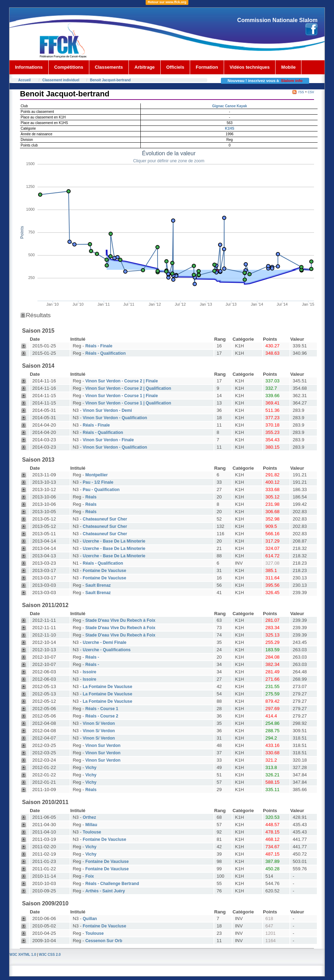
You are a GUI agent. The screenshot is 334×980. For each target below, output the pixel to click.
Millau (91, 825)
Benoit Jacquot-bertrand (110, 80)
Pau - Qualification (101, 490)
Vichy (91, 768)
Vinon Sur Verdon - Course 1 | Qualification (128, 403)
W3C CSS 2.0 (50, 955)
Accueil (25, 80)
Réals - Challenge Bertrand (112, 884)
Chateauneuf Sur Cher (105, 519)
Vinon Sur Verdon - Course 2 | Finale (122, 381)
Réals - (92, 657)
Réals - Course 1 (102, 709)
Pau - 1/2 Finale (98, 482)
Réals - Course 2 (102, 716)
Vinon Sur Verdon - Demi (107, 410)
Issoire (89, 672)
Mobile (288, 67)
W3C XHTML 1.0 (23, 955)
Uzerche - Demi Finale (105, 642)
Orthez (89, 817)
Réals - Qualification (106, 353)
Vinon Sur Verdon (103, 746)
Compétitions (69, 67)
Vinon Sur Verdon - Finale (108, 440)
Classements (109, 67)
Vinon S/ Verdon (99, 723)
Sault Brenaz (98, 585)
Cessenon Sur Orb (104, 941)
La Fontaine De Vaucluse (107, 687)
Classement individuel (61, 80)
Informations (29, 67)
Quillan (90, 919)
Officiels (175, 67)
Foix (90, 876)
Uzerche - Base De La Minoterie (114, 541)
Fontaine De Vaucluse (104, 571)
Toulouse (92, 832)
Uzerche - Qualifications (107, 650)
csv (311, 92)
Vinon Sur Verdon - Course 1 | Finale (122, 396)
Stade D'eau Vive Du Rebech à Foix (120, 620)
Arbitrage (145, 67)
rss (301, 92)
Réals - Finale (99, 346)
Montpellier (97, 475)
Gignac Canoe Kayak (229, 106)
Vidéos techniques (250, 67)
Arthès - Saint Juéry (105, 891)
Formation (207, 67)
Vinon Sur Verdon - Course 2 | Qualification (128, 388)
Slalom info (292, 81)
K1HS (229, 128)
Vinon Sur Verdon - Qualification (115, 418)
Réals (91, 497)
